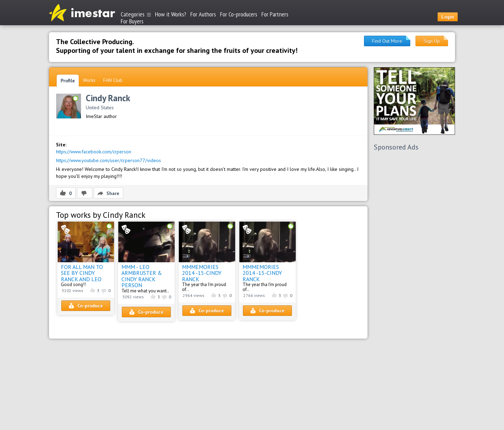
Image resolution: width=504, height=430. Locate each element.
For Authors (203, 14)
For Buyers (132, 21)
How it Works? (171, 14)
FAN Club (113, 80)
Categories (136, 14)
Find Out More (387, 41)
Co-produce (86, 306)
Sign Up (432, 41)
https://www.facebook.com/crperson (94, 152)
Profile (68, 81)
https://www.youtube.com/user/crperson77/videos (108, 160)
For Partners (275, 14)
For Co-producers (239, 14)
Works (89, 80)
